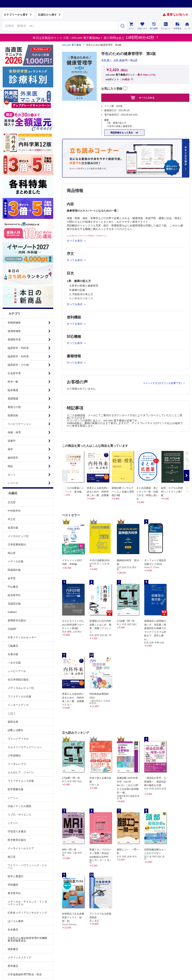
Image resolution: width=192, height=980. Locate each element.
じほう (12, 713)
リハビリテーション (19, 424)
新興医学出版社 (17, 620)
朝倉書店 (13, 949)
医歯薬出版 (14, 570)
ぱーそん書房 (16, 921)
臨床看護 (13, 390)
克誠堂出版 (14, 604)
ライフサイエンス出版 (21, 781)
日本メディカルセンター (22, 637)
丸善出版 (13, 654)
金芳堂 (12, 578)
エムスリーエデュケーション (25, 747)
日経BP (12, 629)
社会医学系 (14, 373)
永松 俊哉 (119, 60)
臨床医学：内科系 (18, 348)
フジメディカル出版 (19, 696)
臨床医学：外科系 (18, 356)
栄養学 (12, 441)
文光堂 (12, 502)
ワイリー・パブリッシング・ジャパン (27, 867)
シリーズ (13, 483)
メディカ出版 (16, 561)
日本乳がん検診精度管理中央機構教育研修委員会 (27, 939)
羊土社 (12, 519)
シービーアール (17, 671)
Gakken (12, 612)
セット (12, 475)
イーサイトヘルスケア (21, 848)
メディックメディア (19, 957)
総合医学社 (14, 595)
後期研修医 (14, 331)
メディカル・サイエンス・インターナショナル (27, 903)
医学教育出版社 (17, 840)
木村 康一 (106, 60)
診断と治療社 (16, 730)
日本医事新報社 (17, 544)
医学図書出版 (16, 789)
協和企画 (13, 722)
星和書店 (13, 966)
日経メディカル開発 (19, 806)
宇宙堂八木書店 (17, 831)
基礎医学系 (14, 339)
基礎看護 (13, 399)
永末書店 (13, 930)
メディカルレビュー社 (21, 688)
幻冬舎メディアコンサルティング (27, 913)
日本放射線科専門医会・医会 (25, 974)
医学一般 (13, 382)
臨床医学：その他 (18, 365)
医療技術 (13, 415)
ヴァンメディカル (18, 739)
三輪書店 (13, 646)
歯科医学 (13, 458)
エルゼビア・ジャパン (21, 772)
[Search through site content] (60, 26)
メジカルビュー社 (18, 536)
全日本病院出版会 (18, 680)
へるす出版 (14, 663)
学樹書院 (13, 885)
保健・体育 (14, 432)
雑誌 (10, 466)
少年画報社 (14, 755)
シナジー (13, 823)
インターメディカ (18, 705)
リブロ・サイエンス (19, 815)
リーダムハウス (17, 764)
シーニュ (13, 798)
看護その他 (14, 407)
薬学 (10, 449)
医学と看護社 (16, 876)
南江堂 (12, 857)
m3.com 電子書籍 (72, 45)
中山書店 (13, 587)
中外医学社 (14, 511)
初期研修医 (14, 323)
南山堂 (12, 553)
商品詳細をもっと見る (122, 133)
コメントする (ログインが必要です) (163, 383)
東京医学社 (14, 893)
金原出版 (13, 528)
